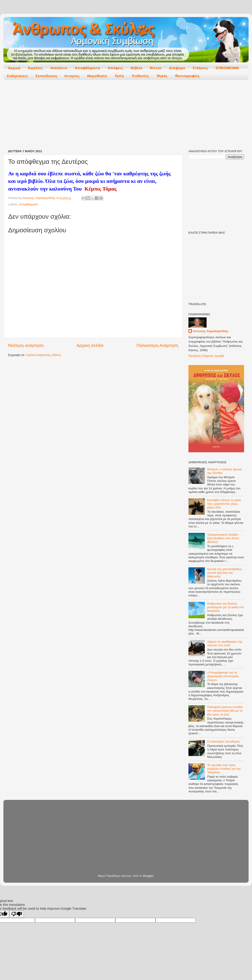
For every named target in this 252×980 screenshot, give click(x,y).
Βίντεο (156, 68)
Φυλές (162, 76)
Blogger (148, 876)
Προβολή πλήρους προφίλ (206, 356)
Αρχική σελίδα (90, 345)
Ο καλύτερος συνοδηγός (224, 741)
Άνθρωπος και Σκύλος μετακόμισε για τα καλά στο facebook (225, 607)
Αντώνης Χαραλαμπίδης (211, 331)
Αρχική (14, 68)
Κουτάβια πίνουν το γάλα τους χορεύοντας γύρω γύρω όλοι (224, 504)
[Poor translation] (17, 914)
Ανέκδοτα (59, 68)
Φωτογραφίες (187, 76)
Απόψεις (116, 68)
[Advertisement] (80, 115)
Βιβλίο (137, 68)
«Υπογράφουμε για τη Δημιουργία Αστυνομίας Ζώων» (223, 676)
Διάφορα (177, 68)
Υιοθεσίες (140, 76)
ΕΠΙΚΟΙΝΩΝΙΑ (227, 68)
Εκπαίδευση (46, 76)
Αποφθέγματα (88, 68)
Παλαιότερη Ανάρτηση (157, 345)
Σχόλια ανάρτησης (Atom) (43, 355)
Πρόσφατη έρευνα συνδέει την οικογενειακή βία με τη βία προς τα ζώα (225, 711)
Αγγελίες (35, 68)
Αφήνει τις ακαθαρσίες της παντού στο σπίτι (225, 643)
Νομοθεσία (97, 76)
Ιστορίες (72, 76)
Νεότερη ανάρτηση (26, 345)
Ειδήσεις (200, 68)
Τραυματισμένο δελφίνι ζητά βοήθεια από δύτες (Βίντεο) (223, 538)
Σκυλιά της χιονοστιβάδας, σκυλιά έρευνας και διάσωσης (225, 573)
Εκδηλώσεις (18, 76)
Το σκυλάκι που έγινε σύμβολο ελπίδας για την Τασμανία (224, 769)
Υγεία (119, 76)
